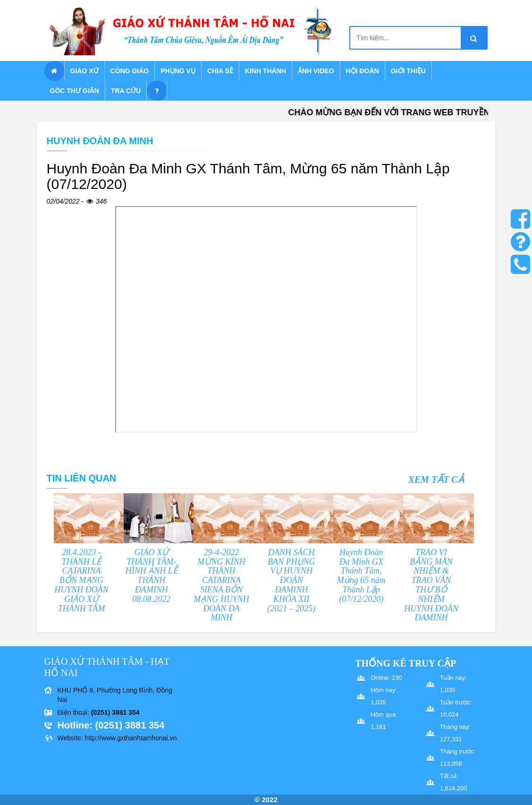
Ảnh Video (316, 71)
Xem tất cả (436, 480)
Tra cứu (126, 91)
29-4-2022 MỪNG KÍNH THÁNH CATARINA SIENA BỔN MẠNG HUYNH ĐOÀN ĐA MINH (221, 585)
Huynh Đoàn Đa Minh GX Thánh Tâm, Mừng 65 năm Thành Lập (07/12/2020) (361, 576)
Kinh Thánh (266, 71)
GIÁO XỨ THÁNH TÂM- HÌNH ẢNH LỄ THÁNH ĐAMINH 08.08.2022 (152, 576)
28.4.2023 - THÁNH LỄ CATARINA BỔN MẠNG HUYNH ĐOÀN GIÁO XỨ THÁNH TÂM (81, 580)
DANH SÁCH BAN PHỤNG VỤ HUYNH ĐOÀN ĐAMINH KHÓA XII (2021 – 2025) (291, 580)
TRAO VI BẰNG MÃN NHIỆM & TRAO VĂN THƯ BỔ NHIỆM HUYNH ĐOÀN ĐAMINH (431, 585)
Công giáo (130, 71)
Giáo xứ (84, 71)
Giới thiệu (408, 71)
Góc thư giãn (75, 91)
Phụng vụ (178, 71)
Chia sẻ (220, 71)
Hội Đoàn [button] (363, 71)
